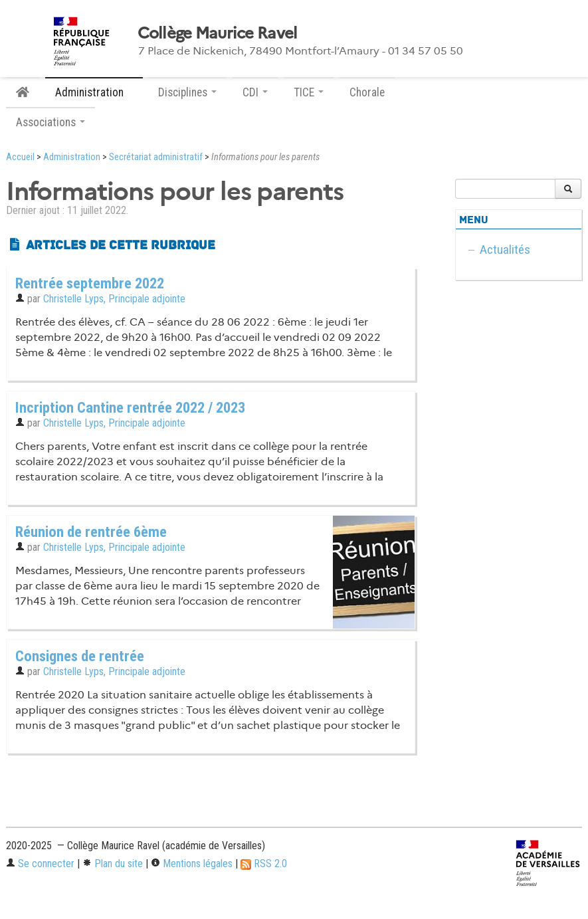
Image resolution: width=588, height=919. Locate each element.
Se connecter (40, 864)
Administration (72, 157)
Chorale (367, 92)
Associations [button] (50, 122)
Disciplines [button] (187, 92)
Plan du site (113, 864)
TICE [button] (309, 92)
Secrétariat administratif (156, 157)
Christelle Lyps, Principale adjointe (114, 299)
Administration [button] (94, 92)
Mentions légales (192, 864)
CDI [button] (255, 92)
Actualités (505, 250)
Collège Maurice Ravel (218, 33)
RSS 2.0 (264, 864)
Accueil (20, 157)
